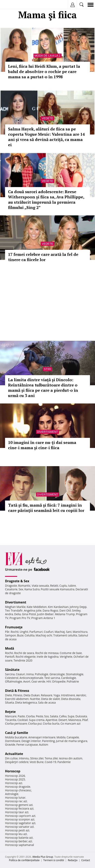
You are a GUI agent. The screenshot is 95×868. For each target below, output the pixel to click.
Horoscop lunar (15, 798)
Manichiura (80, 632)
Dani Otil (65, 610)
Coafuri (49, 632)
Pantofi (10, 657)
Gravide (10, 745)
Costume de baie (71, 653)
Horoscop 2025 (15, 779)
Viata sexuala (40, 586)
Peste (40, 716)
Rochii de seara (24, 653)
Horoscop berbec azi (19, 841)
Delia (17, 614)
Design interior (31, 741)
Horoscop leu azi (16, 834)
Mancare (11, 716)
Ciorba (30, 716)
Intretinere (68, 695)
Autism (44, 745)
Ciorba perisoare (16, 724)
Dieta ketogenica (26, 702)
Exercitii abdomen (17, 699)
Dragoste (11, 586)
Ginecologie (57, 674)
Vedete (47, 118)
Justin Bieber (45, 614)
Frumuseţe (14, 627)
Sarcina (10, 674)
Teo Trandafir (14, 610)
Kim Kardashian (58, 607)
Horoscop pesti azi (17, 830)
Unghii (24, 632)
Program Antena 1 (43, 618)
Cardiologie (69, 678)
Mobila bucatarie (16, 737)
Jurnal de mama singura (72, 741)
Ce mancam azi (70, 724)
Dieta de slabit (51, 699)
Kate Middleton (37, 607)
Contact (86, 860)
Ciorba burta (51, 724)
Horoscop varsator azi (19, 827)
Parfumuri (36, 632)
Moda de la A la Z (47, 56)
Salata (54, 716)
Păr (7, 632)
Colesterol (12, 678)
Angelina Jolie (33, 610)
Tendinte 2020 (23, 660)
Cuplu (63, 586)
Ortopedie (59, 681)
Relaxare (47, 695)
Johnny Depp (78, 607)
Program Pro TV (20, 618)
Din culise (11, 758)
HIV (49, 681)
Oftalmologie (14, 681)
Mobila (61, 737)
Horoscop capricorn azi (20, 816)
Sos (46, 716)
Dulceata (81, 716)
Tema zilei (51, 758)
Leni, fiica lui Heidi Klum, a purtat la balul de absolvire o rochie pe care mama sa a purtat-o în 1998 (44, 71)
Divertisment (48, 432)
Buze (20, 635)
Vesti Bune (37, 762)
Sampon (10, 635)
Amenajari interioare (42, 737)
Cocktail (22, 720)
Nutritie (35, 699)
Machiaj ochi (44, 635)
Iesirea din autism (71, 758)
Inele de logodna (48, 657)
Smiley (76, 610)
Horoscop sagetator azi (20, 823)
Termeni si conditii (54, 860)
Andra (9, 614)
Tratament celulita (65, 635)
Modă (10, 648)
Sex (21, 589)
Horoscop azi (14, 783)
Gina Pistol (29, 614)
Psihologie (42, 674)
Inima (30, 674)
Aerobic (81, 695)
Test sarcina (52, 678)
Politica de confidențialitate (24, 860)
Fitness (18, 695)
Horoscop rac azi (16, 801)
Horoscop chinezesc (18, 790)
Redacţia (73, 860)
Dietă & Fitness (17, 691)
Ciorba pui (35, 724)
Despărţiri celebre (17, 762)
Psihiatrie (73, 681)
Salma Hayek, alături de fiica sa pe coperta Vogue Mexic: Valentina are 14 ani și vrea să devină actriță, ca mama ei (46, 137)
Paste (21, 716)
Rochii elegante (26, 657)
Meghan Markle (15, 607)
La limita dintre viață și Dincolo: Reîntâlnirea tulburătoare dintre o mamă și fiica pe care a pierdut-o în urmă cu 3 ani (43, 388)
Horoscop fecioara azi (19, 808)
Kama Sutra (32, 589)
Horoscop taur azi (17, 812)
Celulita (30, 635)
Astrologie (12, 794)
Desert (63, 720)
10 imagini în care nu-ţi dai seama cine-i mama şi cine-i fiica (42, 445)
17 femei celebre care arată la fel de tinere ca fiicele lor (43, 257)
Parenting (48, 741)
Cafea (63, 716)
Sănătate (12, 670)
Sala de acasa (47, 702)
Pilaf (85, 720)
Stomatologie (75, 674)
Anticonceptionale (31, 678)
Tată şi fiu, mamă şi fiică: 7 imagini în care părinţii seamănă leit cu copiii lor (46, 508)
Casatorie (11, 589)
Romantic (24, 586)
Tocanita (11, 720)
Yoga (57, 695)
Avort (27, 681)
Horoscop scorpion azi (20, 819)
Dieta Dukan (31, 695)
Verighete (66, 657)
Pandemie (64, 762)
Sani (69, 632)
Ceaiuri (21, 674)
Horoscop (13, 771)
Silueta (9, 702)
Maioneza (75, 720)
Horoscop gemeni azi (19, 805)
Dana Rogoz (50, 610)
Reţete (10, 712)
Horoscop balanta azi (19, 838)
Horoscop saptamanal (19, 845)
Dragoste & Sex (17, 581)
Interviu (24, 758)
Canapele (73, 737)
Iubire (72, 586)
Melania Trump (65, 614)
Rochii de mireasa (47, 653)
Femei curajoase (27, 745)
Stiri (48, 369)
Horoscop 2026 (15, 776)
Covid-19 (51, 762)
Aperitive (51, 720)
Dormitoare (13, 741)
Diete (8, 695)
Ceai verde (38, 681)
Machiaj (60, 632)
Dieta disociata (71, 699)
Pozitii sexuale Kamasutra (58, 589)
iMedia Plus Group (43, 857)
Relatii (54, 586)
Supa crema (37, 720)
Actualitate (14, 754)
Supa (71, 716)
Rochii (15, 632)
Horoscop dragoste (18, 787)
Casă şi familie (17, 733)
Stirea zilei (37, 758)
